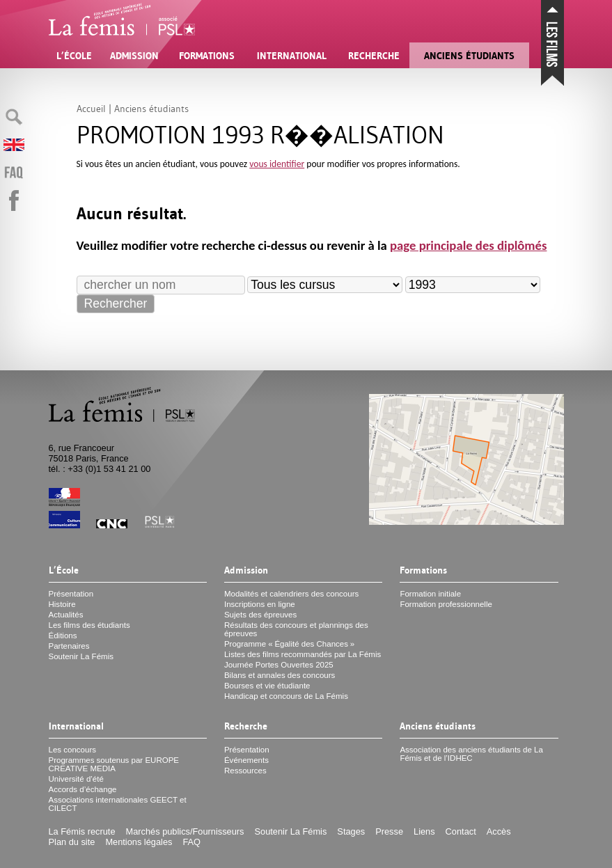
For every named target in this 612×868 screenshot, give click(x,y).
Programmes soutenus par (114, 764)
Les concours (73, 750)
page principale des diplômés (468, 245)
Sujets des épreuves (260, 615)
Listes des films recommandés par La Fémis (303, 654)
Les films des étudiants (89, 625)
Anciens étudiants (469, 56)
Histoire (62, 604)
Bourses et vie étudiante (267, 686)
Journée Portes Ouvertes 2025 (279, 665)
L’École (74, 56)
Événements (246, 760)
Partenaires (69, 646)
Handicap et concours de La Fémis (286, 696)
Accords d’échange (83, 789)
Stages (351, 831)
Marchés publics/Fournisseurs (185, 831)
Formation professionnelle (446, 604)
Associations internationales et (118, 804)
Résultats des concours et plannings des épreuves (296, 629)
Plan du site (72, 842)
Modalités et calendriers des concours (291, 594)
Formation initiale (430, 594)
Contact (461, 831)
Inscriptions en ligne (260, 604)
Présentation (71, 594)
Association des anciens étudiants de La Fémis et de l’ (471, 754)
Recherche (374, 56)
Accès (499, 831)
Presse (389, 831)
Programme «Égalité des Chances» (289, 644)
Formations (207, 56)
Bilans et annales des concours (280, 675)
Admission (134, 56)
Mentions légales (139, 842)
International (292, 56)
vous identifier (277, 164)
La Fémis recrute (82, 831)
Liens (424, 831)
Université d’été (76, 779)
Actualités (66, 615)
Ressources (245, 771)
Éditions (63, 636)
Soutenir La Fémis (81, 656)
